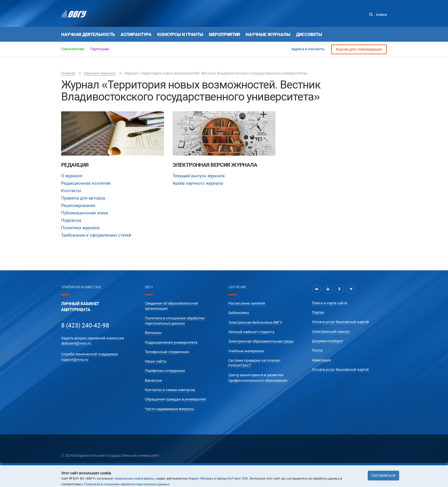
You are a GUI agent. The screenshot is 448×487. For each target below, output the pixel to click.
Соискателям (73, 49)
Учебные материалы (246, 351)
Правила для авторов (83, 198)
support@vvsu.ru (75, 360)
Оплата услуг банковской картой (340, 322)
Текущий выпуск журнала (199, 176)
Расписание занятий (247, 303)
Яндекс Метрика (201, 479)
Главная (68, 73)
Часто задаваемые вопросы (169, 409)
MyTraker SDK (238, 479)
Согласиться (383, 475)
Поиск (378, 15)
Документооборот (328, 341)
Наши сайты (156, 361)
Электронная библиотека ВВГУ (255, 322)
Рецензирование (78, 206)
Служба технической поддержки (90, 354)
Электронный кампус (331, 332)
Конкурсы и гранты (180, 35)
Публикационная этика (85, 213)
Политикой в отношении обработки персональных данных (127, 484)
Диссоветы (309, 35)
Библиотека (239, 313)
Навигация (321, 360)
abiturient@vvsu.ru (76, 343)
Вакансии (153, 380)
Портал (318, 312)
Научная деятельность (88, 35)
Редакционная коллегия (86, 183)
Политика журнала (80, 228)
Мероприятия (224, 35)
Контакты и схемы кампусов (170, 390)
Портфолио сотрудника (165, 371)
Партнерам (100, 49)
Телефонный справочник (167, 352)
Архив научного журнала (198, 183)
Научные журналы (268, 35)
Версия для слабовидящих (359, 49)
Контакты (71, 191)
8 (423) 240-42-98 (85, 325)
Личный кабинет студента (251, 332)
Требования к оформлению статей (96, 235)
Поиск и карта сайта (330, 303)
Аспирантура (136, 35)
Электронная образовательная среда (261, 341)
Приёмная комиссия (81, 287)
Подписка (71, 220)
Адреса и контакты (308, 49)
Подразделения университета (171, 342)
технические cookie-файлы (134, 479)
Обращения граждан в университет (176, 399)
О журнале (72, 176)
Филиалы (153, 333)
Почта (317, 350)
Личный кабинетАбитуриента (80, 307)
